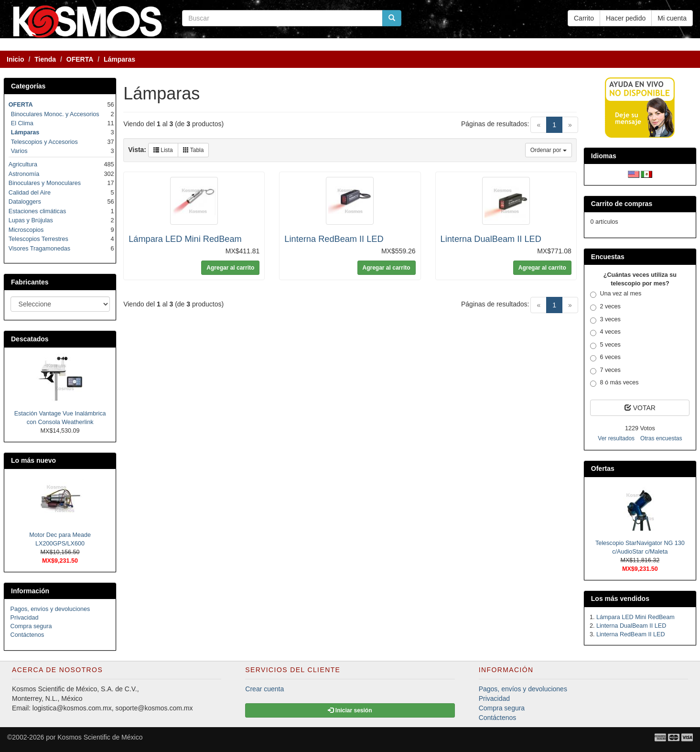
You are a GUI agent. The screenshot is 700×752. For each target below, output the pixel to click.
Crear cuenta (264, 689)
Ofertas (603, 469)
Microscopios (26, 230)
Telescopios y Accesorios (44, 142)
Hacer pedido (626, 18)
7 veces (605, 371)
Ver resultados (616, 438)
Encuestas (608, 257)
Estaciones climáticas (37, 211)
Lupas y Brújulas (31, 220)
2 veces (605, 307)
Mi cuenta (672, 18)
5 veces (605, 345)
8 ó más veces (614, 383)
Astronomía (24, 174)
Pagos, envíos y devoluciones (50, 609)
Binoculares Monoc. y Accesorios (55, 114)
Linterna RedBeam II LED (334, 239)
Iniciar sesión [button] (350, 710)
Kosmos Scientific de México (100, 737)
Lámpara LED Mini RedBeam (185, 239)
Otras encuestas (661, 438)
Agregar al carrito (230, 268)
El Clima (22, 123)
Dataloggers (25, 202)
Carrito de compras (622, 204)
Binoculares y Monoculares (45, 183)
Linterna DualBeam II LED (491, 239)
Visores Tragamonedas (39, 249)
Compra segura (31, 626)
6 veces (605, 358)
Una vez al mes (616, 294)
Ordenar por (549, 150)
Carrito (584, 18)
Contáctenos (27, 635)
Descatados (30, 339)
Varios (19, 151)
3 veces (605, 320)
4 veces (605, 332)
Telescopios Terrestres (38, 239)
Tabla (194, 150)
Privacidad (25, 618)
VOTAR (640, 408)
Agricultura (23, 164)
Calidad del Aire (30, 193)
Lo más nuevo (33, 460)
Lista (163, 150)
